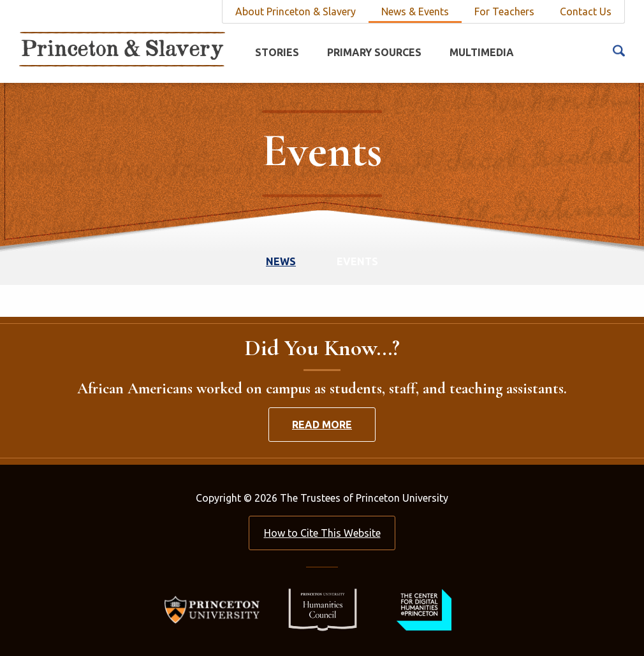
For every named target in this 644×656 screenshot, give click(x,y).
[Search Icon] (619, 50)
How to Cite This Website (322, 533)
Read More (322, 425)
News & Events (415, 11)
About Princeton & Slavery (296, 11)
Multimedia (482, 52)
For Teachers (504, 11)
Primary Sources (374, 52)
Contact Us (586, 11)
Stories (277, 52)
